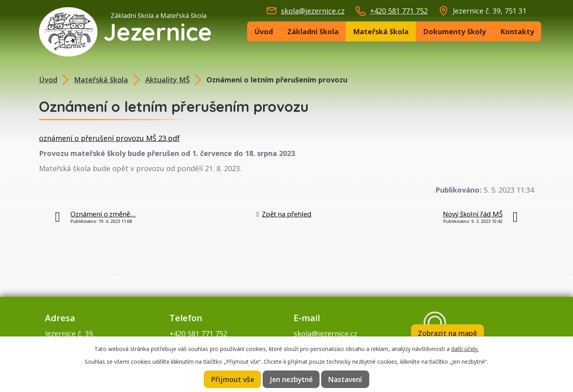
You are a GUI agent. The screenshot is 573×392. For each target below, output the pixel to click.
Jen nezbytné (291, 379)
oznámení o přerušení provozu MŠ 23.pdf (109, 138)
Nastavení (346, 379)
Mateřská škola (381, 31)
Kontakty (517, 31)
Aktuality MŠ (168, 80)
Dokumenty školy (454, 31)
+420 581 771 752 (399, 11)
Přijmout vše (232, 379)
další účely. (465, 348)
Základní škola (313, 31)
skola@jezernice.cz (313, 11)
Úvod (264, 31)
